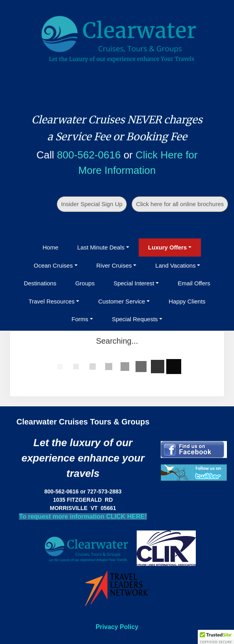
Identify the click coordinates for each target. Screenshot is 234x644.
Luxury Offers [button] (167, 247)
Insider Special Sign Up (92, 204)
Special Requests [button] (135, 319)
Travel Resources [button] (51, 301)
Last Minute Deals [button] (101, 247)
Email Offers (194, 283)
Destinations (40, 283)
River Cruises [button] (114, 265)
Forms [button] (80, 319)
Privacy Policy (117, 627)
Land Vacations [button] (175, 265)
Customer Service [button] (122, 301)
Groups (85, 283)
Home (50, 247)
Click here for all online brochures (180, 204)
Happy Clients (187, 301)
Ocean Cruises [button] (53, 265)
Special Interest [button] (134, 283)
